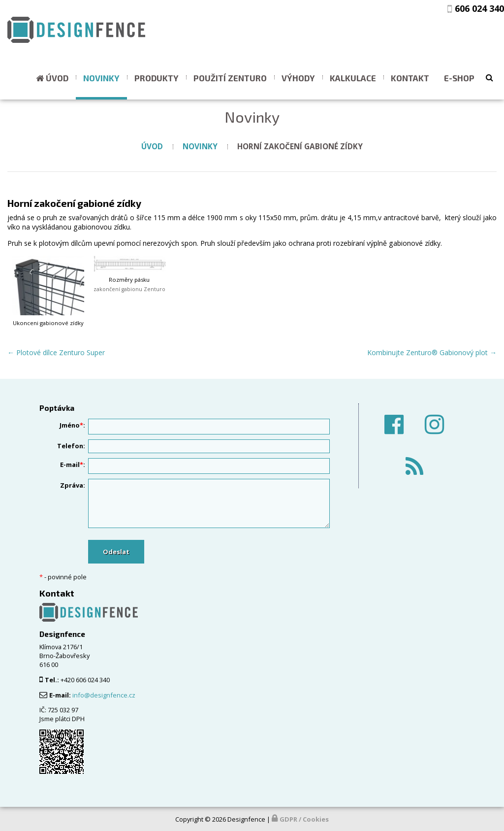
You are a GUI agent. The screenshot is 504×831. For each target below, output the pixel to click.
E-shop (459, 78)
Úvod (57, 78)
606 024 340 (479, 8)
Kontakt (410, 78)
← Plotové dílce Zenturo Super (56, 352)
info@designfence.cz (104, 695)
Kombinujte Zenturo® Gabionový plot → (432, 352)
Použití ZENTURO (230, 78)
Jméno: (72, 425)
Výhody (298, 78)
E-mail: (73, 465)
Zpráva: (73, 485)
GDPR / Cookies (304, 819)
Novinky (101, 78)
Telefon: (71, 446)
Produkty (157, 78)
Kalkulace (353, 78)
